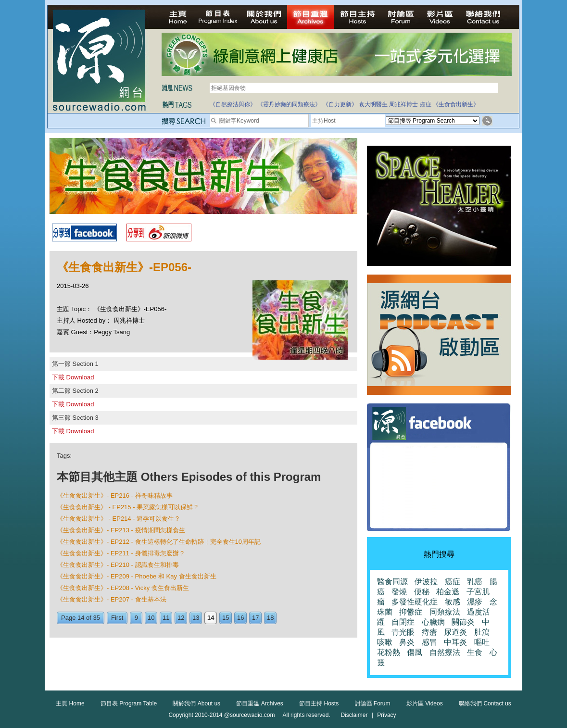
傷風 (415, 652)
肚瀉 (482, 632)
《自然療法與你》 (233, 104)
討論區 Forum (373, 703)
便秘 (422, 592)
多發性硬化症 (415, 602)
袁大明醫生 (373, 104)
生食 (475, 652)
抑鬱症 (411, 612)
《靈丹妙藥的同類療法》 (289, 104)
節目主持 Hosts (319, 703)
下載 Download (73, 377)
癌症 (426, 104)
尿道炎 (455, 632)
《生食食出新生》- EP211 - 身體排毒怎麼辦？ (121, 553)
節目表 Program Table (129, 703)
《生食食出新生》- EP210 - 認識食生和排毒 (118, 565)
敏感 (453, 602)
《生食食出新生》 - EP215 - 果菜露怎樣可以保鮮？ (128, 507)
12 (181, 618)
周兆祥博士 (403, 104)
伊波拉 (426, 582)
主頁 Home (70, 703)
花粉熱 (389, 652)
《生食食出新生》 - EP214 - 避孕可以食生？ (119, 519)
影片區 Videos (425, 703)
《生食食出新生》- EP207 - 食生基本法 (112, 599)
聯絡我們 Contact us (485, 703)
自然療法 (445, 652)
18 (270, 618)
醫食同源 (392, 582)
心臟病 (433, 622)
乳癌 (475, 582)
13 (196, 618)
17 (255, 618)
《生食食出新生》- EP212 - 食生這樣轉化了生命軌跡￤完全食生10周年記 (159, 542)
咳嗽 (385, 642)
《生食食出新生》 (456, 104)
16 (240, 618)
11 (166, 618)
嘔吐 (482, 642)
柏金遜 (448, 592)
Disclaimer (354, 715)
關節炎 (463, 622)
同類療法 (445, 612)
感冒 (429, 642)
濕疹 (475, 602)
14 (211, 618)
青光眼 (403, 632)
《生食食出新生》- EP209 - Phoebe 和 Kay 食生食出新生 (137, 576)
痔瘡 (429, 632)
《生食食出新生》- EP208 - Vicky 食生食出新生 (123, 588)
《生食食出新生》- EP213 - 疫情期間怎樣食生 (121, 530)
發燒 (399, 592)
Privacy (386, 715)
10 (151, 618)
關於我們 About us (196, 703)
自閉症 (403, 622)
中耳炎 (455, 642)
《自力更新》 (340, 104)
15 (226, 618)
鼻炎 (407, 642)
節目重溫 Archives (259, 703)
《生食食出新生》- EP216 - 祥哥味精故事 (115, 496)
